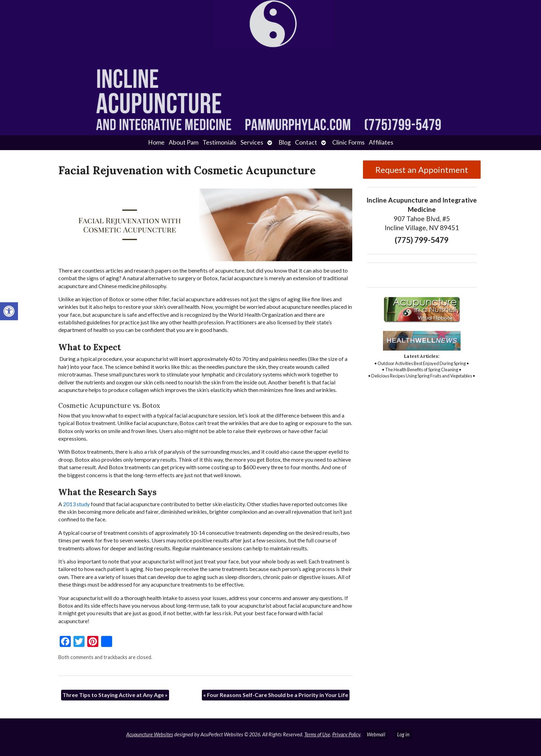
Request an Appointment (422, 170)
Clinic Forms (348, 142)
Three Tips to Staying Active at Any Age (115, 695)
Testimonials (219, 142)
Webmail (376, 734)
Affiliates (381, 142)
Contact (306, 142)
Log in (403, 734)
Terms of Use (317, 734)
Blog (285, 142)
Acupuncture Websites (150, 734)
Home (156, 142)
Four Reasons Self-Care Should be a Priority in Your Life (276, 695)
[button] (9, 311)
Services (252, 142)
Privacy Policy (346, 734)
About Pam (184, 142)
